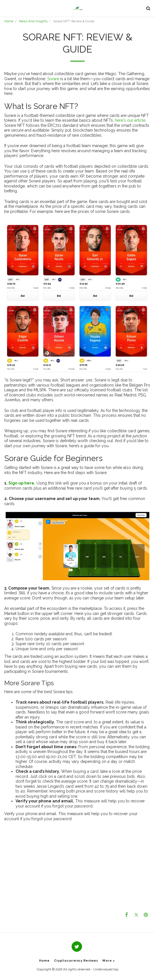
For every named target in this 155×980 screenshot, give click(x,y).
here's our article (130, 120)
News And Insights (33, 21)
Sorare (53, 79)
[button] (6, 8)
